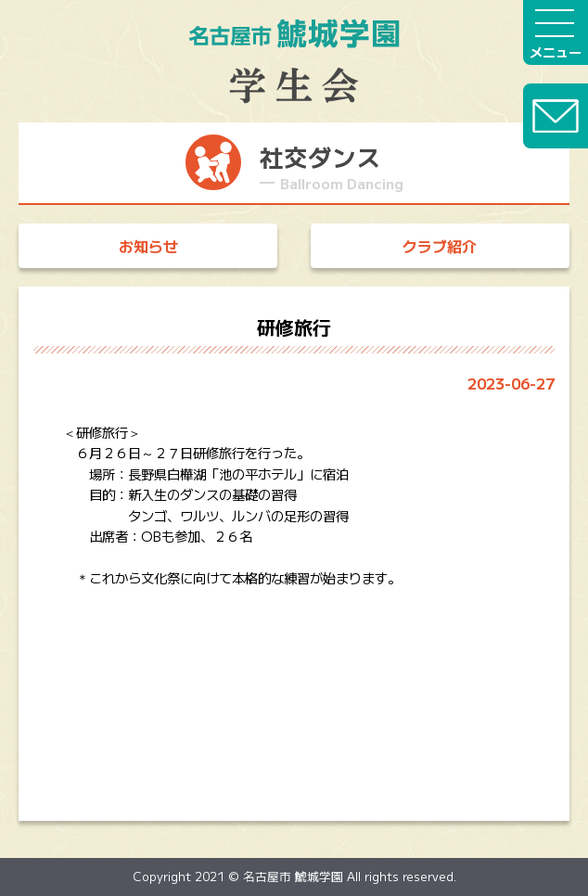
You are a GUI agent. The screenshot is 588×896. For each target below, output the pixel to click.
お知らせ (148, 246)
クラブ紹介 (440, 246)
